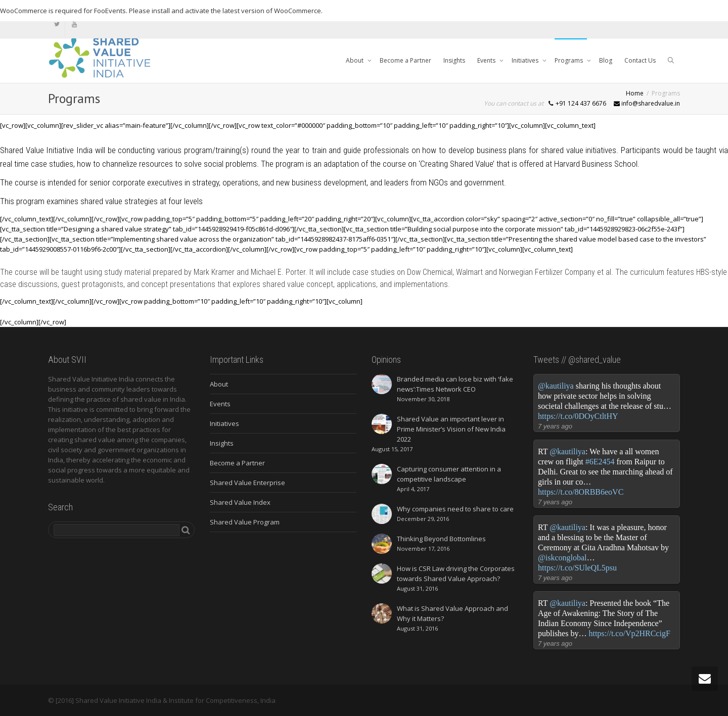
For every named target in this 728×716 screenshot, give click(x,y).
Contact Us (640, 60)
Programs (570, 60)
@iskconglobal (562, 558)
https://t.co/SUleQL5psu (577, 568)
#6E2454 (600, 462)
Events (487, 60)
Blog (606, 60)
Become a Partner (405, 60)
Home (635, 93)
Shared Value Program (245, 522)
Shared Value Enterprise (247, 483)
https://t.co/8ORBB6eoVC (581, 492)
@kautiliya (556, 386)
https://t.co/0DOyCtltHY (578, 416)
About (355, 60)
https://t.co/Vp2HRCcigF (629, 633)
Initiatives (526, 60)
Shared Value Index (240, 502)
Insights (454, 60)
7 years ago (555, 426)
